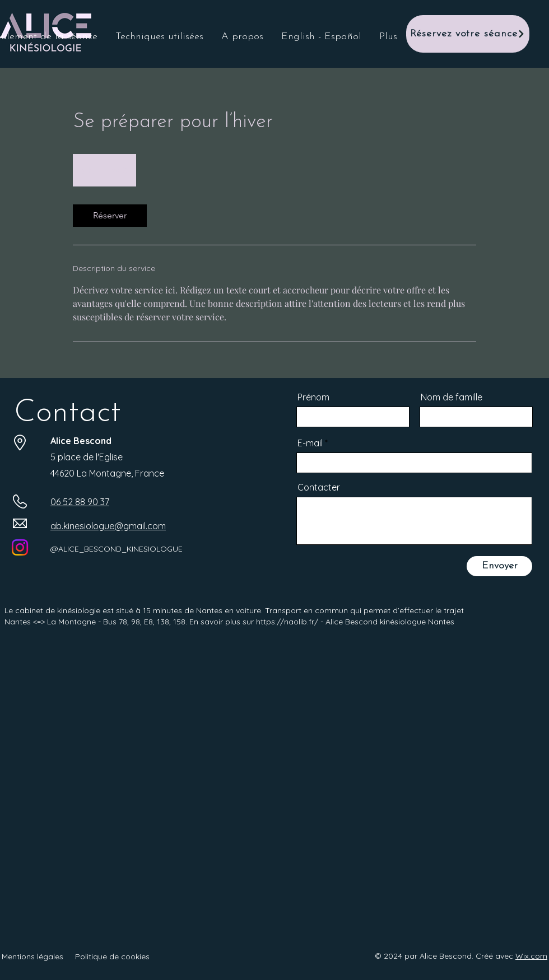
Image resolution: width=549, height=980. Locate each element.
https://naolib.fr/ (287, 622)
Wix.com (531, 956)
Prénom (313, 397)
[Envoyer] (499, 566)
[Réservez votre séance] (468, 34)
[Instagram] (20, 547)
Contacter (319, 487)
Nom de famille (452, 397)
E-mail (310, 443)
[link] (110, 216)
